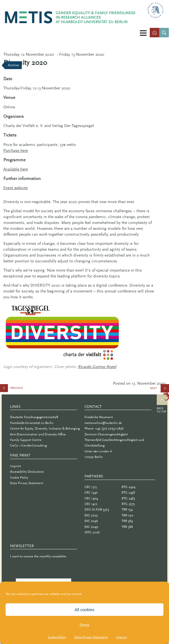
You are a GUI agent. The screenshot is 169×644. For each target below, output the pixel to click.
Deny (84, 625)
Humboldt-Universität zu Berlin (32, 423)
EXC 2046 (91, 521)
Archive (13, 65)
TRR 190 (127, 515)
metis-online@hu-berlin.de (103, 423)
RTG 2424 (128, 487)
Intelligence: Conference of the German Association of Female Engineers (159, 390)
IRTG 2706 (92, 532)
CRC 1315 (91, 487)
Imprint (121, 637)
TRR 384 (127, 521)
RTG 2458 (128, 492)
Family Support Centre (26, 440)
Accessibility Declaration (27, 472)
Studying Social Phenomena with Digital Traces (28, 389)
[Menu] (143, 33)
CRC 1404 (91, 498)
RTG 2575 (128, 504)
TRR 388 (127, 527)
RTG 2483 (128, 498)
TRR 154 (127, 509)
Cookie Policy (57, 637)
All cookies (84, 610)
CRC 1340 (91, 492)
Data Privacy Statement (91, 637)
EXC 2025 (91, 515)
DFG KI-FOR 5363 (97, 509)
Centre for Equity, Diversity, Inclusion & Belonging (45, 428)
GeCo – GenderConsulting (28, 445)
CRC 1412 (91, 504)
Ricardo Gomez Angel (97, 367)
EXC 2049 (91, 527)
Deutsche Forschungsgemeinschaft (34, 417)
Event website (15, 188)
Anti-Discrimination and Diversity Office (38, 434)
